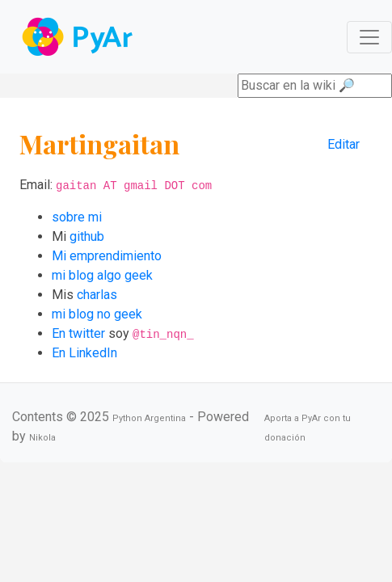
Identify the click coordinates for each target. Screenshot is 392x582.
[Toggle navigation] (369, 37)
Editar (344, 144)
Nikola (42, 438)
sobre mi (77, 217)
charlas (97, 295)
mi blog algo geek (102, 275)
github (87, 236)
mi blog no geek (97, 314)
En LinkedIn (84, 353)
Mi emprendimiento (107, 256)
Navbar (79, 37)
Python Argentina (149, 418)
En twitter (78, 333)
